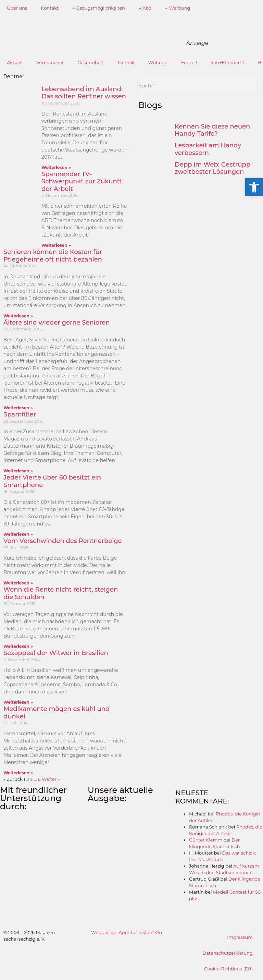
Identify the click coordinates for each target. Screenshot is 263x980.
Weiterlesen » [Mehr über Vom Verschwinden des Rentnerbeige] (18, 583)
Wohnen (158, 62)
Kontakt (50, 8)
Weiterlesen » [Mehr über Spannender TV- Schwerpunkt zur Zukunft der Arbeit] (56, 245)
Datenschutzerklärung (228, 953)
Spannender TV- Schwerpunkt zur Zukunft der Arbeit (82, 182)
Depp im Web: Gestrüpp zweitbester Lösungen (212, 168)
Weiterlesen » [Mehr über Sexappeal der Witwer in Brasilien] (18, 702)
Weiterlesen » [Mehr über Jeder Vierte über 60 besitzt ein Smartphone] (18, 534)
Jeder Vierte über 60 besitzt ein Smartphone (52, 481)
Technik (126, 62)
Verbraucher (50, 62)
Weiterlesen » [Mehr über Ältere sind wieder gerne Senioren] (18, 408)
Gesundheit (90, 62)
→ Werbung (178, 8)
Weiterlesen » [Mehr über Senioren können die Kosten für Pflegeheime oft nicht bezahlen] (18, 316)
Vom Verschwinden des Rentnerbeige (63, 541)
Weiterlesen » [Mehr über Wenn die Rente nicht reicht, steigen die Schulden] (18, 646)
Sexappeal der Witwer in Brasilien (56, 653)
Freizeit (189, 62)
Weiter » (51, 779)
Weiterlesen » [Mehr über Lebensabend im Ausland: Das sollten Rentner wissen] (56, 167)
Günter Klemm (206, 840)
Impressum (240, 937)
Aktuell (15, 62)
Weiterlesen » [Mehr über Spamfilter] (18, 471)
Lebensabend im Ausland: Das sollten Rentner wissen (84, 93)
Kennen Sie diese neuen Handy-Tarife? (212, 130)
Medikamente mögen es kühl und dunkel (57, 713)
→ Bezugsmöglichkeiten (99, 8)
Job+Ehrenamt (228, 62)
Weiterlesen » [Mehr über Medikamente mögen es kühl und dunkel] (18, 773)
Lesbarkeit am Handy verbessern (208, 149)
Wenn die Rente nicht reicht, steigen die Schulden (61, 593)
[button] (254, 187)
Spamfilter (20, 414)
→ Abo (145, 8)
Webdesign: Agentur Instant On (127, 932)
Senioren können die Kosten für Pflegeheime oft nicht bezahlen (53, 256)
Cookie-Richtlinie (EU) (228, 969)
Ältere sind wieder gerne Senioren (57, 323)
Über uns (17, 8)
